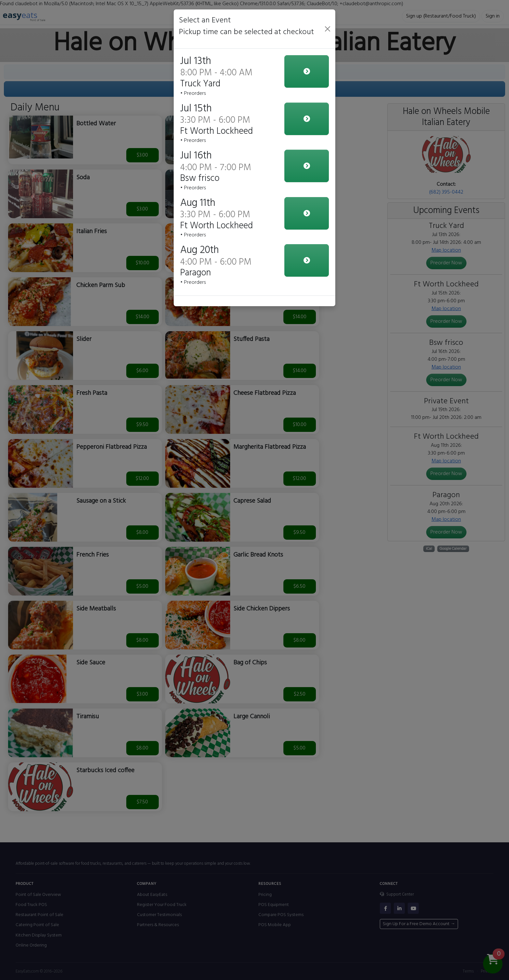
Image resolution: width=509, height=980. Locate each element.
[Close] (328, 29)
